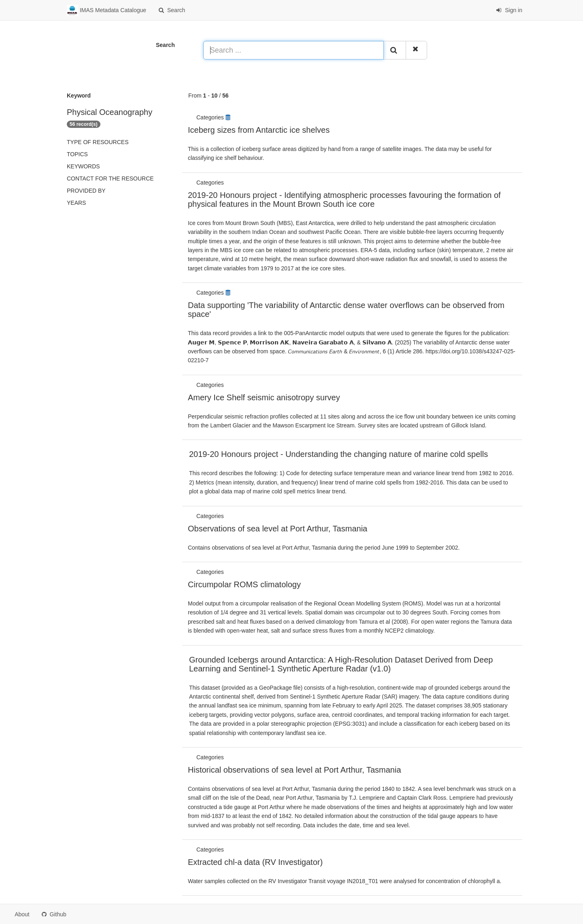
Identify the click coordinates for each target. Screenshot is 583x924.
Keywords (83, 166)
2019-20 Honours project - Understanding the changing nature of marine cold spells (338, 454)
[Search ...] (294, 50)
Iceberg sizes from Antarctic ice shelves (259, 130)
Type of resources (98, 142)
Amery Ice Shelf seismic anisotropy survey (264, 397)
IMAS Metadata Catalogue (106, 11)
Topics (77, 154)
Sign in (509, 10)
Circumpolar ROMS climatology (244, 584)
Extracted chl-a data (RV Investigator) (255, 862)
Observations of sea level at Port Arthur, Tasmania (278, 529)
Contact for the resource (110, 178)
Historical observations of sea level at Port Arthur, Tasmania (295, 770)
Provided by (86, 191)
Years (76, 203)
